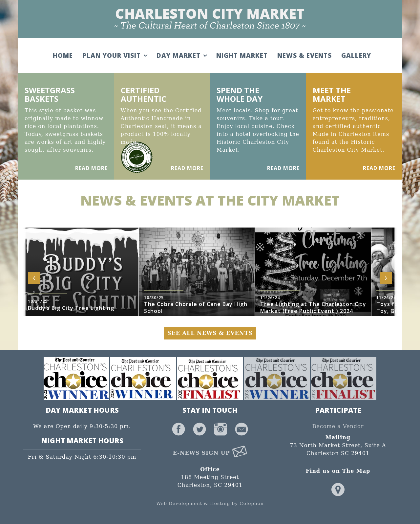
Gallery (356, 55)
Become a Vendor (338, 427)
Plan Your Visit (114, 55)
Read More (91, 168)
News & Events (304, 55)
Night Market (241, 55)
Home (62, 55)
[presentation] (34, 278)
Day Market (181, 55)
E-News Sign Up (210, 453)
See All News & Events (210, 333)
